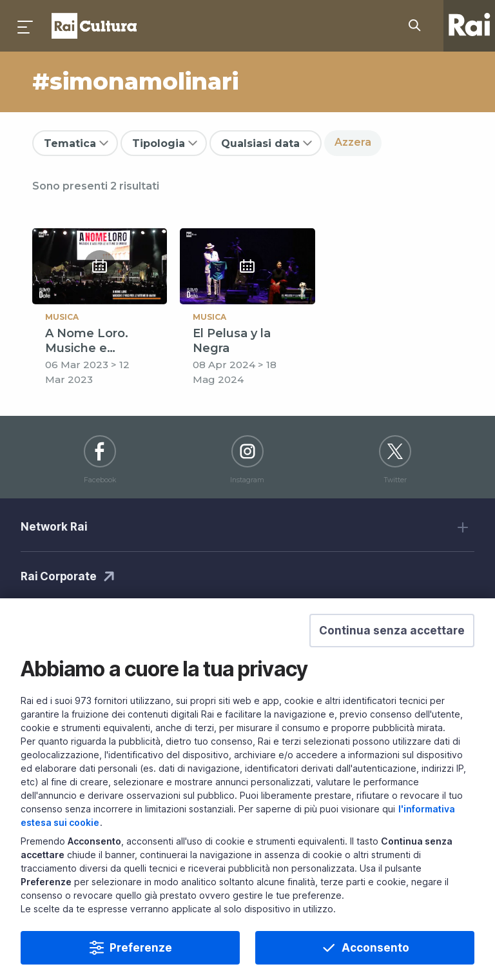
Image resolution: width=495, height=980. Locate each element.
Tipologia (159, 143)
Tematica (70, 143)
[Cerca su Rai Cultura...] (418, 26)
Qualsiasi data (260, 143)
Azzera (353, 142)
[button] (392, 653)
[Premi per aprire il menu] (26, 26)
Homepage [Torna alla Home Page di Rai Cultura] (94, 26)
